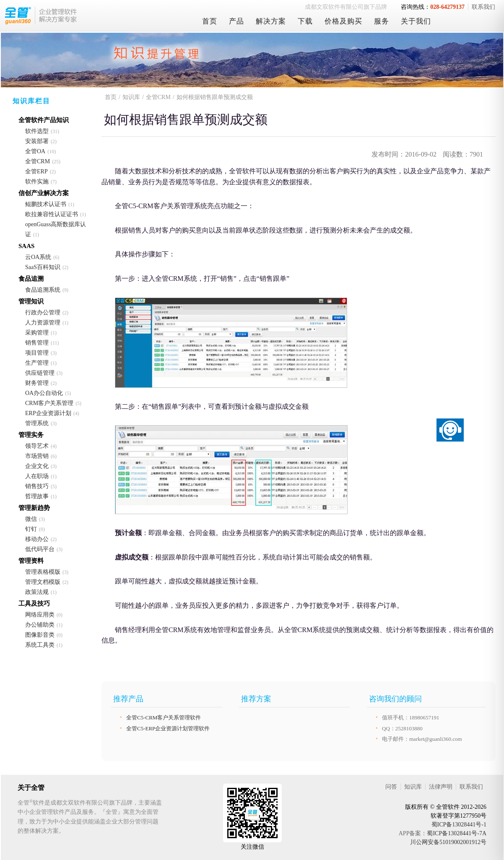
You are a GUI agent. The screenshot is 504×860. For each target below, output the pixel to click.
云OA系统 (38, 257)
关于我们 (416, 21)
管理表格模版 (43, 572)
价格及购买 (343, 21)
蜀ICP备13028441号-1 (459, 825)
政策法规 (37, 592)
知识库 (131, 97)
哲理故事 (37, 496)
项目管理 (37, 353)
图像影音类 (40, 635)
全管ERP (36, 171)
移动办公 (37, 539)
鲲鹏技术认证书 (46, 204)
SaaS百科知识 (43, 267)
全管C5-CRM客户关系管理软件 (164, 718)
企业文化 (37, 466)
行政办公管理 (43, 312)
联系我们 (483, 7)
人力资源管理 (43, 323)
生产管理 (37, 363)
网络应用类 (40, 615)
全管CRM (38, 161)
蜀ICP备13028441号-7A (457, 833)
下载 (305, 21)
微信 (31, 519)
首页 (210, 21)
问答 (391, 787)
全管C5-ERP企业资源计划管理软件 (168, 728)
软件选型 (37, 131)
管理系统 (37, 423)
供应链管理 (40, 373)
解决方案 (271, 21)
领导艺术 (37, 446)
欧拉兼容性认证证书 (52, 214)
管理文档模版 (43, 582)
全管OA (35, 151)
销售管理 (37, 343)
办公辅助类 (40, 625)
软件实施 (37, 182)
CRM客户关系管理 (49, 403)
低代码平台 (40, 549)
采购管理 (37, 333)
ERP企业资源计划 (48, 413)
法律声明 (441, 787)
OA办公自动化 (44, 393)
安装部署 (37, 141)
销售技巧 (37, 486)
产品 (236, 21)
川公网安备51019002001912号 (448, 842)
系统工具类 (40, 645)
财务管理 (37, 383)
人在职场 (37, 476)
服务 (382, 21)
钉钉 (31, 529)
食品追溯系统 (43, 290)
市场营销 (37, 456)
